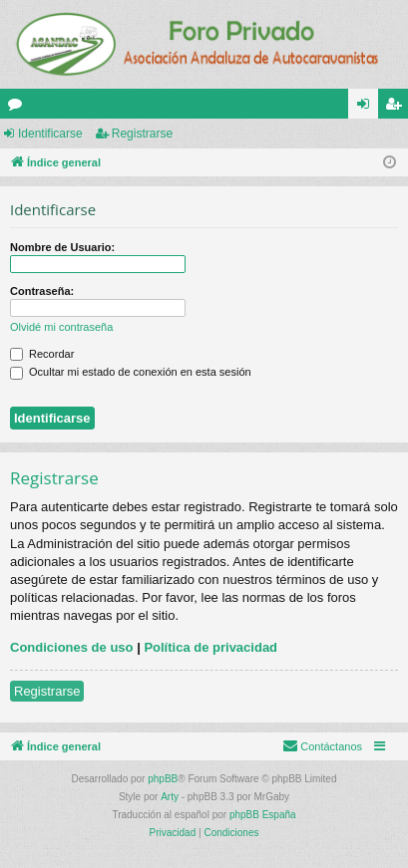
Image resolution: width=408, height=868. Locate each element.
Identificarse (50, 134)
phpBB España (263, 815)
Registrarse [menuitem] (398, 108)
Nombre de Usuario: (62, 247)
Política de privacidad (210, 647)
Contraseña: (42, 291)
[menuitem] (322, 746)
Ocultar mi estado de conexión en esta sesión (131, 372)
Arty (170, 797)
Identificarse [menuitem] (368, 108)
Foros (19, 108)
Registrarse (142, 134)
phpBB (163, 779)
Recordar (42, 354)
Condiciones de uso (72, 647)
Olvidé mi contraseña (61, 327)
